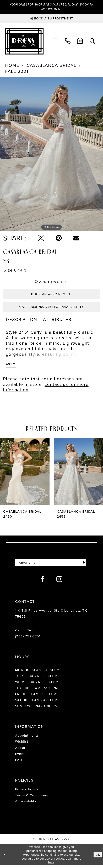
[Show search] (93, 41)
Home (12, 66)
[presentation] (25, 474)
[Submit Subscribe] (84, 565)
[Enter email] (51, 565)
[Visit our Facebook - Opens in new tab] (43, 582)
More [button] (11, 366)
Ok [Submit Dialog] (98, 857)
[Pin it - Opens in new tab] (59, 238)
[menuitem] (56, 41)
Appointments (27, 738)
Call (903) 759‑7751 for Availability (52, 308)
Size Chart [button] (15, 271)
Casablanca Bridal (51, 66)
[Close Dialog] (5, 857)
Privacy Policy (27, 792)
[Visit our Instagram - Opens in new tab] (59, 582)
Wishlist (22, 744)
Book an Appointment (52, 296)
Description (21, 321)
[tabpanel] (51, 155)
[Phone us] (68, 41)
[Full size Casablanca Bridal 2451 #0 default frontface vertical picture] (51, 155)
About (20, 750)
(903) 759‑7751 (28, 639)
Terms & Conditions (32, 798)
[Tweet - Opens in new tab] (41, 238)
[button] (56, 41)
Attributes (57, 321)
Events (21, 757)
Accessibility (26, 804)
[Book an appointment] (51, 19)
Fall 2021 (17, 72)
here (51, 865)
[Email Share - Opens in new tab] (76, 238)
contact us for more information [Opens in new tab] (46, 389)
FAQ (19, 763)
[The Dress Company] (24, 42)
